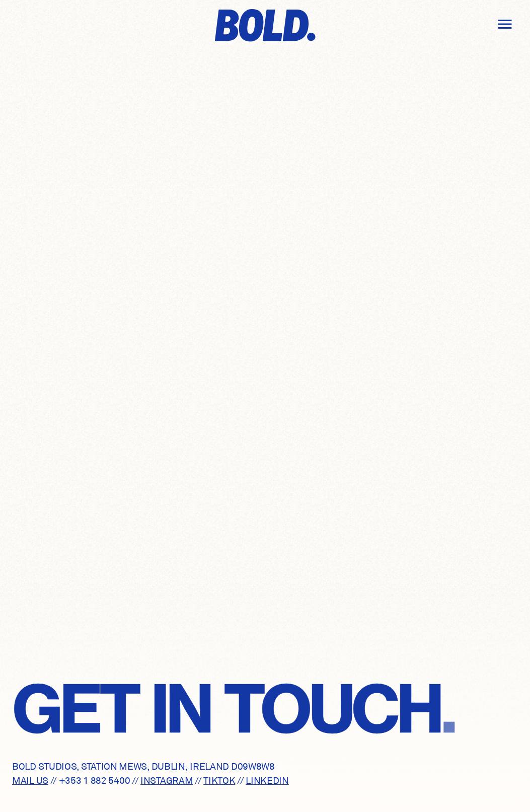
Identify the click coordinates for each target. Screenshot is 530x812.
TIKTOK (219, 781)
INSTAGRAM (167, 781)
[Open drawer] (505, 24)
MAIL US (30, 781)
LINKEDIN (267, 781)
